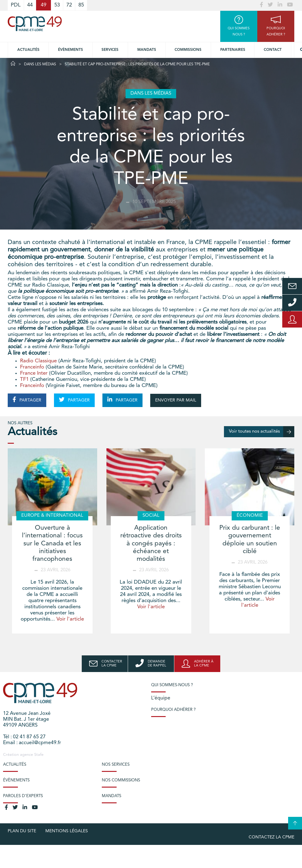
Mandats (147, 50)
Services (110, 50)
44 (30, 5)
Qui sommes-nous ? (172, 685)
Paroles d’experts (23, 796)
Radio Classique (38, 361)
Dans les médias (40, 64)
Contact (273, 50)
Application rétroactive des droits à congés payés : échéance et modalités (151, 544)
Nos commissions (121, 780)
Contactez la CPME (271, 837)
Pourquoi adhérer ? (173, 710)
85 (81, 5)
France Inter (34, 373)
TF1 (24, 379)
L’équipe (161, 698)
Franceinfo (32, 367)
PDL (16, 5)
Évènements (70, 50)
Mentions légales (67, 831)
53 (57, 5)
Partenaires (233, 50)
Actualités (28, 50)
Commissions (188, 50)
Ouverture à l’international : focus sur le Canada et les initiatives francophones (52, 544)
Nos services (116, 765)
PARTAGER (27, 400)
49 (43, 5)
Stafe (39, 755)
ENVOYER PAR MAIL (176, 400)
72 (69, 5)
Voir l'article (70, 619)
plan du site (22, 831)
